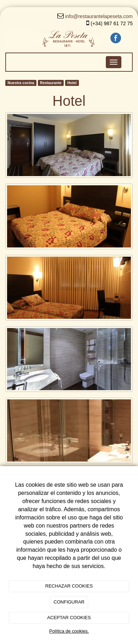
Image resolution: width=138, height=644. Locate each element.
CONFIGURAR (69, 602)
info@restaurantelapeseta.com (99, 16)
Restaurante (51, 83)
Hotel (72, 83)
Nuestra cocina (21, 83)
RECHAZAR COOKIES (69, 586)
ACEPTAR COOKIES (69, 618)
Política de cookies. (69, 631)
